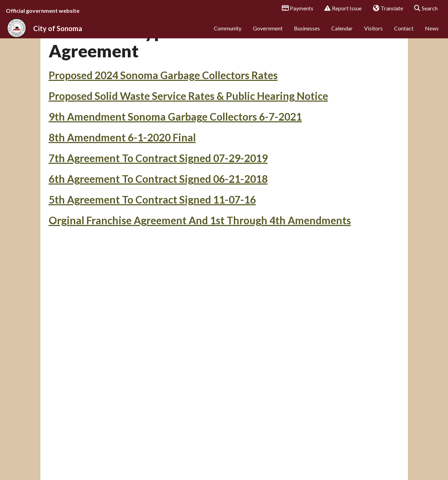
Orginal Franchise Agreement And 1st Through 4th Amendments (200, 265)
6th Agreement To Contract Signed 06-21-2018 (158, 224)
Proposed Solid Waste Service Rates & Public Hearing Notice (188, 141)
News (432, 34)
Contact (404, 34)
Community (228, 34)
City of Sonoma (58, 34)
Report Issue (341, 9)
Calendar (342, 34)
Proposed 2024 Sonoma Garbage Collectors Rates (163, 120)
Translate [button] (385, 9)
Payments (295, 9)
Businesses (307, 34)
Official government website (43, 11)
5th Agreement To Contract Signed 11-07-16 (152, 245)
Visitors (373, 34)
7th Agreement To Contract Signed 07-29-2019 (158, 203)
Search (424, 9)
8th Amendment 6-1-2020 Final (122, 182)
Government (268, 34)
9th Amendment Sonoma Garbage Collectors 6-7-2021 (175, 162)
